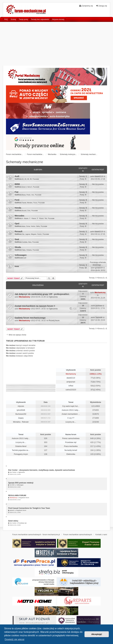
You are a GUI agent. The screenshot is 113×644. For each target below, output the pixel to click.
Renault (18, 231)
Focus (35, 203)
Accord (24, 211)
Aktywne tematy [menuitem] (58, 19)
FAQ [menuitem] (6, 19)
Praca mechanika (71, 446)
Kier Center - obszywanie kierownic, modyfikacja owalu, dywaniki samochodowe (42, 470)
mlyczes (21, 406)
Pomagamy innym (21, 454)
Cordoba (25, 242)
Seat (17, 239)
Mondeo (30, 203)
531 (92, 386)
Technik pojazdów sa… (21, 450)
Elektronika (71, 454)
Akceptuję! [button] (97, 634)
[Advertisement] (56, 44)
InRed (71, 386)
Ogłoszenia (53, 297)
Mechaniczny (25, 297)
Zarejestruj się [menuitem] (86, 6)
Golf (25, 258)
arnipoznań (71, 382)
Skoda (18, 247)
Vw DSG (12, 485)
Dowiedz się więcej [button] (14, 639)
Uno (33, 195)
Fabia (24, 250)
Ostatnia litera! (21, 446)
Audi (17, 176)
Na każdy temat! (71, 450)
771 (92, 378)
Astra (23, 226)
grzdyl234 (99, 268)
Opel (17, 224)
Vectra (33, 226)
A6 (28, 179)
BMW (17, 184)
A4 (25, 179)
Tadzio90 (99, 317)
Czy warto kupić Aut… (71, 406)
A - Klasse (25, 218)
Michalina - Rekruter (21, 422)
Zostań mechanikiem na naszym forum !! (35, 306)
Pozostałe (36, 179)
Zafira (38, 226)
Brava (24, 195)
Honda (18, 208)
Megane (34, 234)
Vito (46, 218)
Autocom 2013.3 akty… (71, 410)
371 (92, 390)
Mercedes (19, 216)
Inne (17, 266)
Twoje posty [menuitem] (23, 19)
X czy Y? (71, 418)
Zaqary (21, 418)
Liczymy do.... (71, 422)
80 (31, 179)
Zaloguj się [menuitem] (102, 6)
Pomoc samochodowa (71, 438)
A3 (23, 179)
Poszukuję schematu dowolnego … (98, 264)
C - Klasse (33, 218)
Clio (23, 234)
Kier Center (13, 472)
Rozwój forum (54, 321)
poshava (99, 306)
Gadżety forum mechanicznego (30, 318)
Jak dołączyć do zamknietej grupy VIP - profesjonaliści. (42, 294)
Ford (17, 200)
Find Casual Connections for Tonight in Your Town (29, 508)
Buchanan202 (21, 414)
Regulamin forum (24, 498)
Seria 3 (24, 187)
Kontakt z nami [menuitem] (101, 535)
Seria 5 (30, 187)
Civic (29, 211)
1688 (92, 374)
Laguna (28, 234)
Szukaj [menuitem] (13, 19)
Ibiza (30, 242)
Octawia (29, 250)
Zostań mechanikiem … (71, 414)
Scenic (40, 234)
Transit (24, 203)
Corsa (28, 226)
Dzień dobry (13, 521)
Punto (29, 195)
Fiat (16, 192)
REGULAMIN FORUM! (17, 495)
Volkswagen (21, 255)
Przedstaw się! (71, 442)
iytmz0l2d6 (21, 410)
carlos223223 (71, 390)
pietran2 (12, 510)
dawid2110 (99, 176)
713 (92, 382)
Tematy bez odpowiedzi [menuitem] (40, 19)
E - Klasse (40, 218)
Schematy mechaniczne (25, 162)
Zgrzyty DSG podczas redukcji (21, 483)
